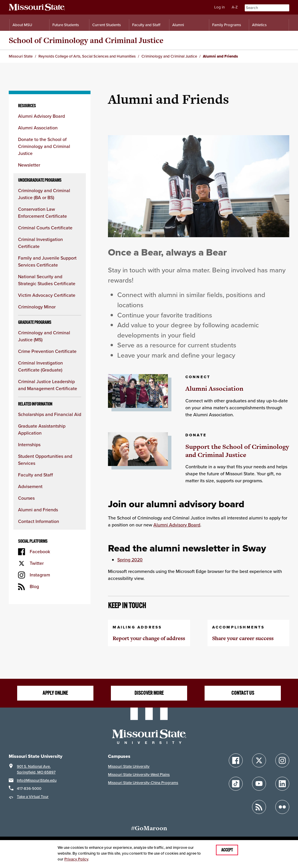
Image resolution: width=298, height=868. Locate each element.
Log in (219, 7)
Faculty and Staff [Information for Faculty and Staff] (146, 25)
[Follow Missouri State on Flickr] (282, 807)
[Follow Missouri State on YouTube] (259, 784)
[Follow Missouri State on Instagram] (282, 760)
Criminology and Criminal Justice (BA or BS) (44, 194)
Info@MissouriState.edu (37, 780)
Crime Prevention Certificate (47, 351)
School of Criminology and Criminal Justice (86, 40)
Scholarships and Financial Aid (50, 414)
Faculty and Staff (36, 475)
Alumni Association (38, 128)
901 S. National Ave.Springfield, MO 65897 (36, 769)
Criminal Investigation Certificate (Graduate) (40, 366)
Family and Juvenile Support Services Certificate (47, 261)
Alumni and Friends (38, 510)
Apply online (55, 693)
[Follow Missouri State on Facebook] (236, 760)
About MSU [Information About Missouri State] (22, 25)
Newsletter (29, 165)
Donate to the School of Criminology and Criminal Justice (44, 146)
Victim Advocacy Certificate (47, 295)
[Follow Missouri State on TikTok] (236, 784)
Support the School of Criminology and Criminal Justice (237, 451)
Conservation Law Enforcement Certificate (42, 213)
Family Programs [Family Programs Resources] (227, 25)
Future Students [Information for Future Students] (66, 25)
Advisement (30, 486)
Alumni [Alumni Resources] (178, 25)
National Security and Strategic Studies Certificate (47, 280)
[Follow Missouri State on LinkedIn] (282, 784)
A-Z (235, 7)
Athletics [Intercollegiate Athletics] (259, 25)
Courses (26, 498)
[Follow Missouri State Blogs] (259, 807)
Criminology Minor (37, 307)
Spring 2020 (130, 560)
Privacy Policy (76, 859)
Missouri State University (129, 766)
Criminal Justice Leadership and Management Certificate (48, 385)
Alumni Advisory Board (41, 116)
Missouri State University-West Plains (139, 775)
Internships (29, 445)
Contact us (243, 693)
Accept (227, 850)
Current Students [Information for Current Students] (107, 25)
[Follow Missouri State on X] (259, 760)
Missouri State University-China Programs (143, 783)
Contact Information (39, 521)
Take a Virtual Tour (33, 797)
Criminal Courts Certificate (45, 228)
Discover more (149, 693)
